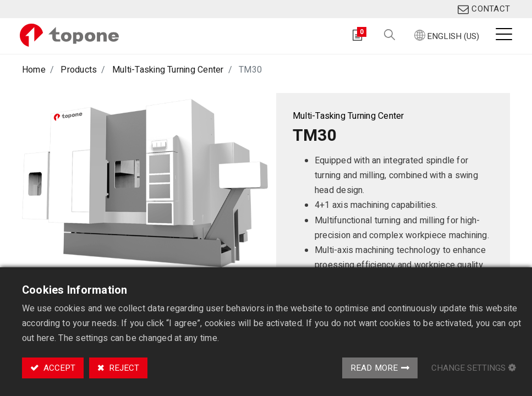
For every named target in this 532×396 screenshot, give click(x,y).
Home (34, 70)
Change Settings (468, 368)
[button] (387, 35)
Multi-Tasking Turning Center (168, 70)
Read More (374, 368)
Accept (58, 368)
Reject (123, 368)
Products (79, 70)
